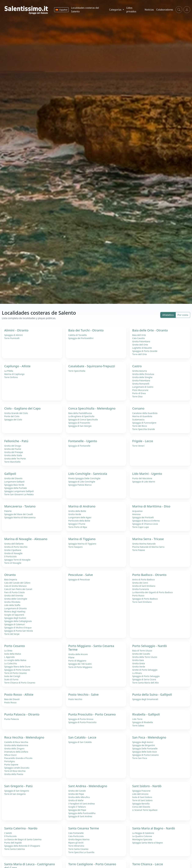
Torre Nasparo (75, 547)
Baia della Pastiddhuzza (80, 413)
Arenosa (136, 514)
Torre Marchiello (12, 462)
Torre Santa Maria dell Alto (145, 683)
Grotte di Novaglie (13, 553)
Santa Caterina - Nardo (21, 828)
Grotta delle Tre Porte (15, 459)
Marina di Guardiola (142, 416)
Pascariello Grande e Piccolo (18, 758)
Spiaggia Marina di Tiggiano (82, 544)
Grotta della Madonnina (16, 745)
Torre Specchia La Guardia (81, 852)
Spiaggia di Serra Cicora (144, 679)
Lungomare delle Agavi (80, 517)
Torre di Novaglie (13, 563)
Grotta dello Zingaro (14, 748)
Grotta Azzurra (140, 371)
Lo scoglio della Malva (15, 660)
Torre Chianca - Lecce (148, 864)
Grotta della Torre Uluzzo (145, 657)
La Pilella (9, 371)
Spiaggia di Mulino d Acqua (18, 628)
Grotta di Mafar (76, 800)
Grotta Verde (75, 514)
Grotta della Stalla (13, 455)
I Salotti (8, 833)
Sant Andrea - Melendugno (88, 786)
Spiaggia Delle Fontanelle (145, 748)
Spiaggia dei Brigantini (144, 745)
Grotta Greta (138, 663)
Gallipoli (10, 474)
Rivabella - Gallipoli (146, 714)
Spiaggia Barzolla (141, 804)
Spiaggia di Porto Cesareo (17, 670)
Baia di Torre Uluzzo (142, 651)
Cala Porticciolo (76, 836)
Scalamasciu (138, 420)
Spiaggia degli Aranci (143, 742)
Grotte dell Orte (140, 345)
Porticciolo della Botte (79, 521)
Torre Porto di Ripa (78, 527)
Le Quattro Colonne (142, 836)
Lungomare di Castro (143, 387)
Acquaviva (137, 511)
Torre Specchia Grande (144, 429)
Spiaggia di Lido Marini (144, 482)
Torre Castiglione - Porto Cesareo (92, 864)
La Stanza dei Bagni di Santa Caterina (23, 839)
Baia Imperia (11, 580)
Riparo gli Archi (76, 843)
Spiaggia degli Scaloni (15, 618)
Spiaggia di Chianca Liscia (145, 524)
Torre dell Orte (139, 354)
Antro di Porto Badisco (143, 580)
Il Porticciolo (10, 556)
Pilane (71, 657)
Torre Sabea (138, 725)
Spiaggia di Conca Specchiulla (83, 420)
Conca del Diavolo (141, 807)
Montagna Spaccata (142, 839)
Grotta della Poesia (14, 774)
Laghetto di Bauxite (142, 348)
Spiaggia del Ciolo (13, 420)
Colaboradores (165, 10)
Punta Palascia (12, 719)
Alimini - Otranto (16, 330)
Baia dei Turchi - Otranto (86, 330)
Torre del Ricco (140, 426)
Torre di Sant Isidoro (142, 800)
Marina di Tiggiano (82, 539)
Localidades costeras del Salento (85, 10)
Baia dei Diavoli (12, 699)
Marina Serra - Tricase (148, 539)
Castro (137, 366)
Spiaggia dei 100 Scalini (80, 664)
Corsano (138, 408)
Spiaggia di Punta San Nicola (19, 631)
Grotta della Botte (77, 511)
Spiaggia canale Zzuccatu (17, 768)
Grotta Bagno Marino (79, 839)
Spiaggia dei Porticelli (143, 517)
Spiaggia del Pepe (77, 810)
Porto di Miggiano (77, 661)
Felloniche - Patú (16, 441)
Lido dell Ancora (140, 794)
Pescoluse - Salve (81, 575)
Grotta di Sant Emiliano (144, 586)
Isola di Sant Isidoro (142, 797)
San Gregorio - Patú (18, 786)
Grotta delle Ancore (78, 654)
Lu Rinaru (137, 673)
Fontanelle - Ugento (83, 441)
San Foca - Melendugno (149, 737)
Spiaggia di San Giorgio (80, 426)
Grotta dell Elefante (14, 544)
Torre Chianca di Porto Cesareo (20, 683)
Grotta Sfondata (12, 602)
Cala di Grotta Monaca (15, 586)
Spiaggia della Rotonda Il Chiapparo (22, 846)
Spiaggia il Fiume (77, 524)
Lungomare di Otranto (15, 608)
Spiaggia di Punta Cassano (145, 755)
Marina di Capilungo (14, 374)
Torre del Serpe (12, 634)
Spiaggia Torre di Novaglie (17, 560)
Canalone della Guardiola (145, 413)
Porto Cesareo (15, 646)
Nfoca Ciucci (10, 755)
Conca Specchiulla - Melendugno (92, 408)
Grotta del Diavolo (13, 478)
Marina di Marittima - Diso (151, 506)
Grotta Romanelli (141, 384)
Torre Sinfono (11, 377)
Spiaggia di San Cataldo (80, 742)
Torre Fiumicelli (12, 338)
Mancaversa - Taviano (20, 506)
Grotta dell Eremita (14, 596)
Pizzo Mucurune (140, 390)
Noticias (149, 10)
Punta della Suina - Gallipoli (152, 695)
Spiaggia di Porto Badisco (145, 599)
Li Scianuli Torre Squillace (145, 810)
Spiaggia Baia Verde (14, 485)
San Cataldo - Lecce (82, 737)
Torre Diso (137, 396)
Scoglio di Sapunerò (14, 615)
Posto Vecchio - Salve (83, 695)
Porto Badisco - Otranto (149, 575)
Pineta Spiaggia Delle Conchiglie (84, 478)
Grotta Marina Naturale (144, 544)
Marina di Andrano (82, 506)
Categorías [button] (116, 10)
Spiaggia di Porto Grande (145, 351)
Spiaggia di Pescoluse (79, 580)
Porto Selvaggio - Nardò (150, 646)
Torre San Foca (140, 758)
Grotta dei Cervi (140, 583)
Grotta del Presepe (14, 452)
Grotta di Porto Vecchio (16, 547)
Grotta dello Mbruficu (79, 797)
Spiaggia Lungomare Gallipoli (19, 491)
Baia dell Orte (139, 335)
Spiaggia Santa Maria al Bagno (147, 843)
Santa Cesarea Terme (84, 828)
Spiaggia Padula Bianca (80, 485)
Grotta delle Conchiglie (16, 599)
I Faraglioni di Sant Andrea (82, 804)
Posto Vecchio (75, 699)
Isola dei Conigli (12, 676)
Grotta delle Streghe (142, 377)
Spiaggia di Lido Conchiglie (82, 482)
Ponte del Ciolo (12, 416)
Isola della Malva (13, 654)
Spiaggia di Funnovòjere (144, 423)
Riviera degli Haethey (15, 612)
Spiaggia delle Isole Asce (144, 752)
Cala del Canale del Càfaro (17, 583)
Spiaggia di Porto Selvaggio (146, 676)
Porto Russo (138, 596)
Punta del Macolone (142, 478)
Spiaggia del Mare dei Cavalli (19, 514)
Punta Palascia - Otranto (22, 714)
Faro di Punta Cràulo (14, 592)
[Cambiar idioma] (61, 10)
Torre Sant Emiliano (142, 602)
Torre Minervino (76, 846)
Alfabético (168, 315)
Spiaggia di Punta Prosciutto (82, 722)
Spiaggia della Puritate (16, 488)
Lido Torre (137, 719)
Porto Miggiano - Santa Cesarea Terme (91, 648)
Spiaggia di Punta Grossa (81, 719)
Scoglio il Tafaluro (77, 807)
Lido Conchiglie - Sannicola (88, 474)
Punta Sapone (11, 765)
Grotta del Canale (77, 791)
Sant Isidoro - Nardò (147, 786)
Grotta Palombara (141, 341)
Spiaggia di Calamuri (15, 624)
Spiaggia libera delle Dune (17, 667)
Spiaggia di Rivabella (143, 722)
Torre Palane (138, 550)
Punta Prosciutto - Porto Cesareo (92, 714)
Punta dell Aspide (13, 843)
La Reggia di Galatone (143, 833)
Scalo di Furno (11, 679)
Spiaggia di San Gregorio (17, 791)
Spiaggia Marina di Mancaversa (20, 517)
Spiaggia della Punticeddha (82, 813)
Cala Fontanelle (76, 833)
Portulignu (10, 761)
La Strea (8, 651)
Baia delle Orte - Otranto (150, 330)
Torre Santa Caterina (14, 849)
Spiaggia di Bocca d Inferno (146, 521)
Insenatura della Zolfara (16, 752)
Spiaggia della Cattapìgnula (18, 621)
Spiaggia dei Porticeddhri (81, 338)
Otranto (10, 575)
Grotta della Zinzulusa (143, 374)
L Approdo (9, 657)
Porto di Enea (139, 393)
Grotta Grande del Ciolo (16, 413)
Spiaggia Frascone (141, 791)
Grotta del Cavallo (141, 654)
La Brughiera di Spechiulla (81, 416)
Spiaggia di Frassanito (79, 423)
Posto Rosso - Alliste (19, 695)
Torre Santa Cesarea (78, 849)
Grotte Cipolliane (13, 550)
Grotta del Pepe (76, 794)
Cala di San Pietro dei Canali (18, 589)
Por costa (183, 315)
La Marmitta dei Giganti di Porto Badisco (152, 592)
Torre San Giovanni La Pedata (19, 494)
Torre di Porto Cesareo (15, 673)
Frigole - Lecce (143, 441)
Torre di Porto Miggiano (80, 667)
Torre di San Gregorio (15, 794)
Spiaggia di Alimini (13, 335)
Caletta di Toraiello (78, 335)
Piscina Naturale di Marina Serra (148, 547)
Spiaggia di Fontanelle (79, 446)
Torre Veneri (138, 446)
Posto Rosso (10, 702)
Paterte (8, 511)
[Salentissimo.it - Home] (27, 10)
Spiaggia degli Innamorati (145, 699)
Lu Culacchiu (11, 663)
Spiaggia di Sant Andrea (80, 816)
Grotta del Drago (13, 446)
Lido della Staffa (12, 605)
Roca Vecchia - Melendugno (24, 737)
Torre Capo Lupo (141, 527)
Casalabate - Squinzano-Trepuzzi (92, 366)
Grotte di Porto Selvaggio (145, 670)
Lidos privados (131, 10)
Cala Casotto (138, 338)
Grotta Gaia (138, 660)
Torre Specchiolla (77, 371)
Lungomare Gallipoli (14, 482)
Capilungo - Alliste (17, 366)
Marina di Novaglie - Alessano (26, 539)
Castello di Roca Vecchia (16, 742)
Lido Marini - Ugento (147, 474)
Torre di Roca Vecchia (15, 771)
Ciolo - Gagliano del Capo (22, 408)
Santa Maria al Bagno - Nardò (154, 828)
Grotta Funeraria (141, 589)
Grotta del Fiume (13, 449)
